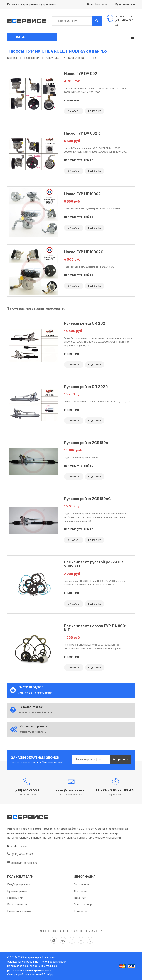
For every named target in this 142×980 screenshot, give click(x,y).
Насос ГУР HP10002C (84, 252)
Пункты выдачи (125, 5)
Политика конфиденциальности (83, 931)
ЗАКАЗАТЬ (74, 111)
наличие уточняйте (79, 160)
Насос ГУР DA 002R (82, 133)
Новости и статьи (19, 911)
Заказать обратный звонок (35, 712)
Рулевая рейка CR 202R (86, 387)
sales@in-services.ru (22, 863)
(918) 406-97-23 (20, 854)
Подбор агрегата (19, 885)
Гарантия (80, 898)
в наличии (71, 100)
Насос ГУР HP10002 (82, 194)
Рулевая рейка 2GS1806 (86, 443)
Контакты (80, 911)
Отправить (120, 760)
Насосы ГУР (15, 898)
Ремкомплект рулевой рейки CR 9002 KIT (93, 564)
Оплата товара (84, 905)
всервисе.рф (33, 957)
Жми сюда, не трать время (35, 693)
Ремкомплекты (17, 905)
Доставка (80, 891)
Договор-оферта (50, 931)
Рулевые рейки (17, 891)
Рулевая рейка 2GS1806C (87, 499)
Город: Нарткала (97, 5)
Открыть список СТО (33, 732)
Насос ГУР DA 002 (81, 74)
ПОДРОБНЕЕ (95, 111)
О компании (81, 885)
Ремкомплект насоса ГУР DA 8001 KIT (95, 628)
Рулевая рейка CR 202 (85, 323)
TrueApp (48, 975)
